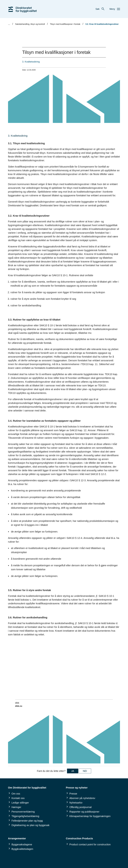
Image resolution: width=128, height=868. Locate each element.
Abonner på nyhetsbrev (82, 798)
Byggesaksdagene (22, 844)
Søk (100, 9)
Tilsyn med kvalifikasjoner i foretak (65, 24)
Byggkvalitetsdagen (22, 849)
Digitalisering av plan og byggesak (30, 825)
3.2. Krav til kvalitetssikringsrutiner (102, 24)
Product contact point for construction (90, 844)
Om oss (16, 794)
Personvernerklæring (23, 812)
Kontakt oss (18, 798)
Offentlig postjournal (80, 807)
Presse (73, 794)
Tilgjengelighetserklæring (25, 816)
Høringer (16, 807)
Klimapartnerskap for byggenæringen (90, 816)
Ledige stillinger (20, 803)
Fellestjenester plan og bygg (27, 821)
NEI (85, 771)
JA (73, 771)
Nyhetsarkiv (76, 803)
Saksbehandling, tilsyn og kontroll (30, 24)
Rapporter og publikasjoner (84, 812)
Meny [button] (115, 9)
